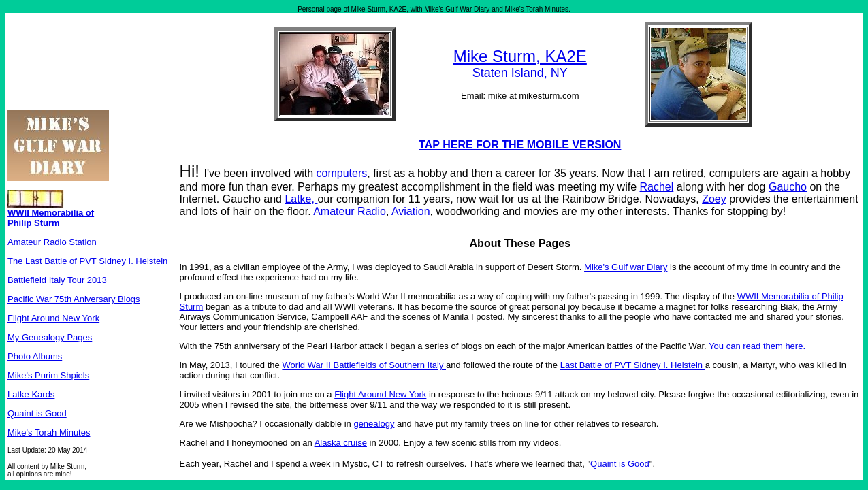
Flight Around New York (53, 318)
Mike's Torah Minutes (49, 432)
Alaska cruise (341, 443)
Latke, (301, 199)
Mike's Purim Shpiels (48, 375)
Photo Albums (35, 356)
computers (342, 173)
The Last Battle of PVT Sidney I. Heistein (87, 261)
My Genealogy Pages (50, 337)
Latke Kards (31, 394)
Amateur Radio (350, 211)
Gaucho (788, 187)
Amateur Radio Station (52, 242)
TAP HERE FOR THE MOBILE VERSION (520, 145)
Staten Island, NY (520, 73)
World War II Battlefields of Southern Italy (364, 365)
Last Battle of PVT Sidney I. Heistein (633, 365)
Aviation (411, 211)
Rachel (656, 187)
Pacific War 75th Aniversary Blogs (74, 299)
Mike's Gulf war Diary (626, 267)
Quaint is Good (37, 413)
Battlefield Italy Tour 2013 (57, 280)
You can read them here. (757, 346)
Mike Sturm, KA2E (520, 56)
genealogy (374, 424)
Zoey (714, 199)
